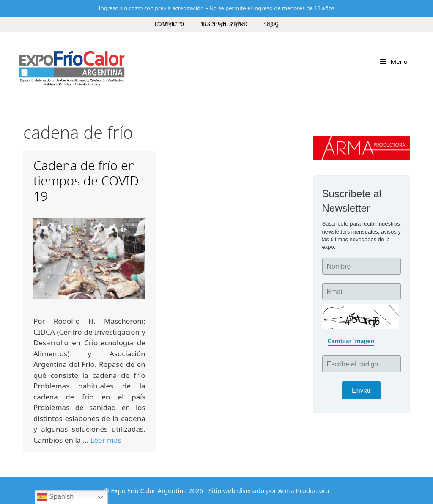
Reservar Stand (224, 24)
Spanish (55, 497)
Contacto (169, 24)
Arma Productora (304, 490)
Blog (271, 24)
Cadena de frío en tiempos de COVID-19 (88, 180)
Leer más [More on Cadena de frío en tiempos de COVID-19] (106, 440)
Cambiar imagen (351, 341)
